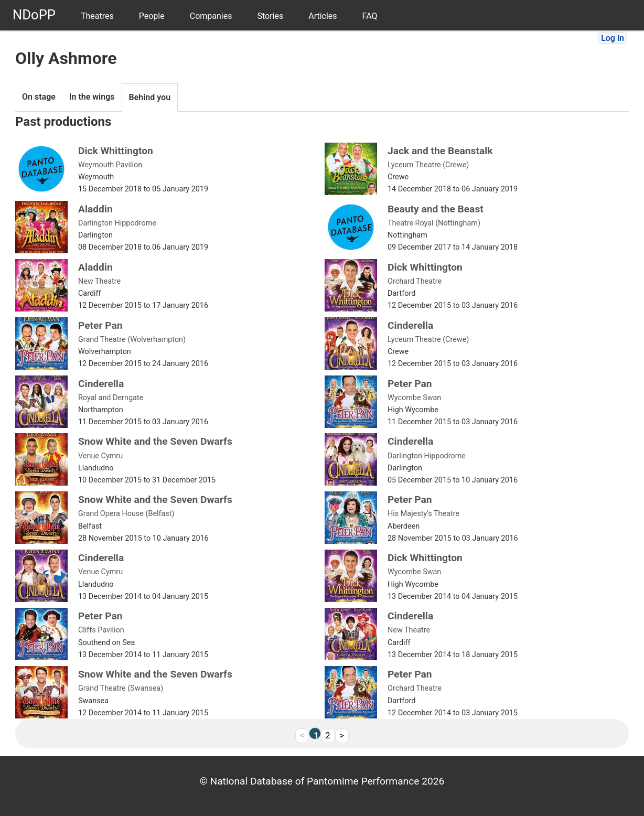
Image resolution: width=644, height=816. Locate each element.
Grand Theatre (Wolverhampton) (132, 340)
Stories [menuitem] (270, 16)
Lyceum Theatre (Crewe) (428, 165)
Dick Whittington (116, 151)
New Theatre (99, 281)
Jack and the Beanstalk (440, 151)
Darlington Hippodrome (117, 223)
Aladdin (95, 209)
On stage (39, 97)
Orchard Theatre (415, 281)
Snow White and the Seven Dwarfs (155, 441)
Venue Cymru (100, 456)
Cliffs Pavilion (101, 630)
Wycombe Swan (414, 398)
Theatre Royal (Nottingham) (434, 223)
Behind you (150, 97)
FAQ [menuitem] (370, 16)
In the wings (92, 97)
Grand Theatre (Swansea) (121, 688)
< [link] (302, 736)
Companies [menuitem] (211, 16)
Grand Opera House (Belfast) (126, 514)
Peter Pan (100, 325)
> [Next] (342, 736)
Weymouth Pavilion (110, 165)
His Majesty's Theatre (423, 514)
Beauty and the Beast (436, 209)
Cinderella (410, 325)
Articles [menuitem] (323, 16)
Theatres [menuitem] (97, 16)
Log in (613, 38)
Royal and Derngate (111, 398)
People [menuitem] (152, 16)
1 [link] (316, 735)
